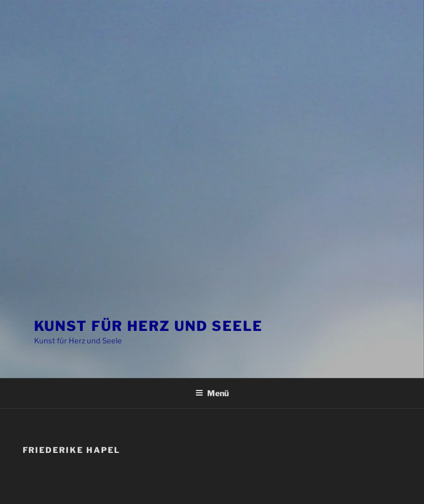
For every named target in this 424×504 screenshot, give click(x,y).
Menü (212, 393)
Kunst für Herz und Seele (148, 326)
